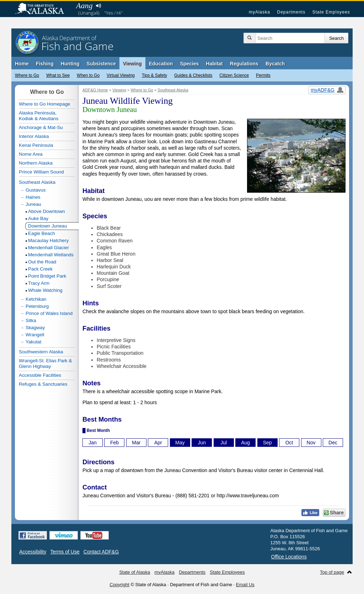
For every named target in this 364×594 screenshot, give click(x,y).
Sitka (31, 320)
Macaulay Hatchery (48, 240)
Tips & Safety (154, 75)
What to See (58, 75)
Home (22, 64)
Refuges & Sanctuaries (43, 384)
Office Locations (289, 557)
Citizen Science (234, 75)
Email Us (245, 585)
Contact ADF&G (101, 552)
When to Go (88, 75)
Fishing (45, 64)
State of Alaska (43, 9)
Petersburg (37, 306)
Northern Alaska (36, 163)
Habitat (214, 64)
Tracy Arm (39, 283)
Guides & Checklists (193, 75)
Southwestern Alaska (41, 352)
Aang (84, 6)
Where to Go (27, 75)
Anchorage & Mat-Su (41, 127)
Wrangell (35, 335)
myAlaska (259, 12)
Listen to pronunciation (98, 6)
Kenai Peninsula (36, 145)
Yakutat (33, 342)
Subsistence (101, 64)
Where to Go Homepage (44, 104)
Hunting (70, 64)
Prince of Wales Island (49, 313)
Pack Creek (40, 269)
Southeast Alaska (173, 90)
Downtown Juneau (48, 226)
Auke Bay (38, 218)
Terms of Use (65, 552)
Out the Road (42, 262)
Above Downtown (47, 211)
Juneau (33, 204)
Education (161, 64)
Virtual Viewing (121, 75)
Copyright (119, 585)
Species (189, 64)
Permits (263, 75)
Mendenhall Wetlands (51, 255)
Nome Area (31, 154)
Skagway (35, 328)
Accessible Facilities (40, 375)
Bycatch (275, 64)
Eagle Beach (42, 233)
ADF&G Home (95, 90)
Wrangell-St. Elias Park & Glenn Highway (45, 363)
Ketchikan (36, 299)
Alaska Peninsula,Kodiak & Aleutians (39, 116)
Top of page (332, 572)
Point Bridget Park (47, 276)
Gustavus (36, 190)
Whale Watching (45, 290)
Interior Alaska (34, 136)
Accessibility (33, 552)
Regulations (244, 64)
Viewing (132, 64)
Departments (291, 12)
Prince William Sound (41, 172)
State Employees (331, 12)
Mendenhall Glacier (49, 248)
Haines (33, 197)
